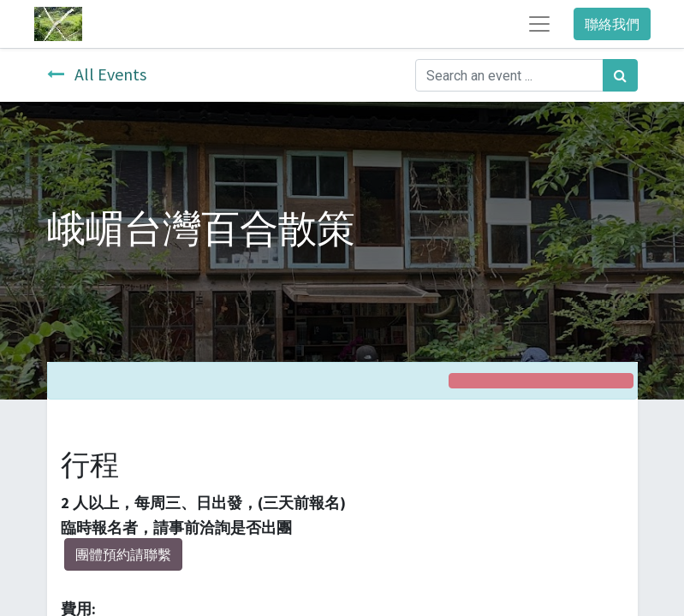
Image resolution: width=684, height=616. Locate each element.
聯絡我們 (612, 24)
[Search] (620, 75)
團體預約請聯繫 (123, 554)
